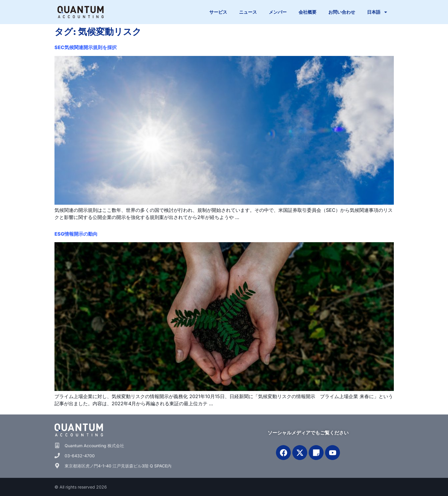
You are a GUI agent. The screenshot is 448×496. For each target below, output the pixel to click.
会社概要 (307, 12)
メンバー (278, 12)
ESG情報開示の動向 (76, 234)
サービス (218, 12)
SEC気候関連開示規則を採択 (86, 47)
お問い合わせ (342, 12)
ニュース (248, 12)
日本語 (377, 12)
